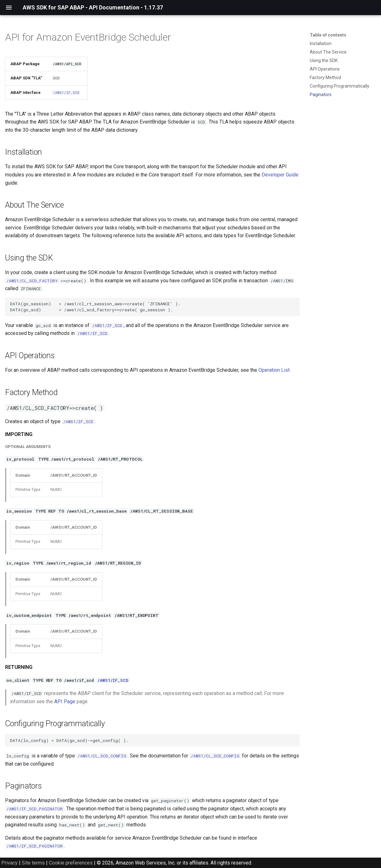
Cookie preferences (71, 863)
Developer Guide (280, 175)
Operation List (274, 370)
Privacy (9, 863)
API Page (65, 701)
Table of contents (328, 35)
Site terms (33, 863)
